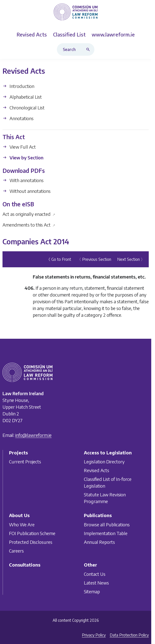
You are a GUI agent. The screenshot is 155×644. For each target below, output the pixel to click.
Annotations (18, 118)
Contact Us (95, 574)
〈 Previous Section (94, 259)
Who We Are (22, 524)
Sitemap (92, 591)
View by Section (23, 158)
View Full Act (19, 147)
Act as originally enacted (29, 214)
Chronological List (24, 108)
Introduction (18, 86)
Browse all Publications (107, 524)
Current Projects (25, 462)
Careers (16, 551)
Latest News (96, 583)
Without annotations (27, 191)
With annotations (23, 180)
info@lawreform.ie (33, 435)
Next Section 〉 (131, 259)
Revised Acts (97, 471)
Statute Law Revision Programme (105, 498)
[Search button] (89, 49)
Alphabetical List (22, 97)
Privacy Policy (94, 635)
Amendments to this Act (29, 225)
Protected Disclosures (31, 542)
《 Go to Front (59, 259)
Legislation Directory (104, 462)
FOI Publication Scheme (32, 533)
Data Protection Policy (129, 635)
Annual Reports (99, 542)
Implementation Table (106, 533)
